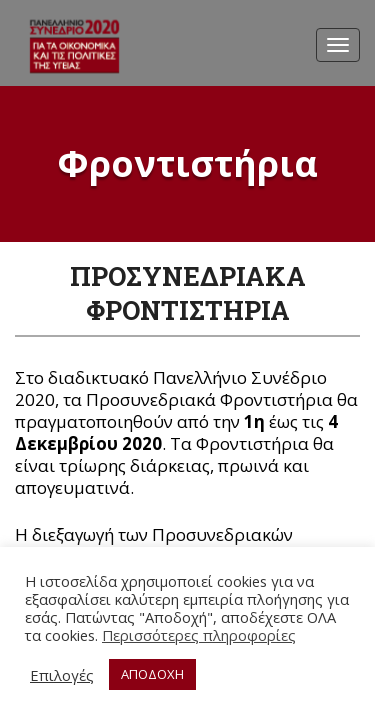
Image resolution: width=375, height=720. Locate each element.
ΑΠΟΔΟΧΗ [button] (152, 674)
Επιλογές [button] (62, 675)
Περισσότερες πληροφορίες (199, 635)
